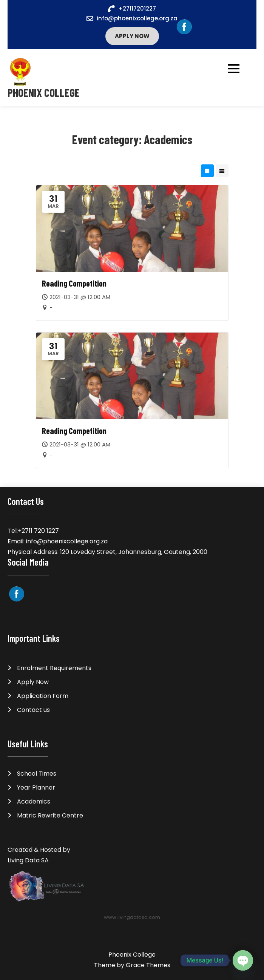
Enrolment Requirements (54, 668)
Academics (34, 801)
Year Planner (36, 788)
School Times (37, 774)
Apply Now (132, 36)
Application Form (43, 696)
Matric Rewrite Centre (50, 815)
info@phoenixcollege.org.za (137, 18)
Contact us (33, 710)
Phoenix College (44, 93)
